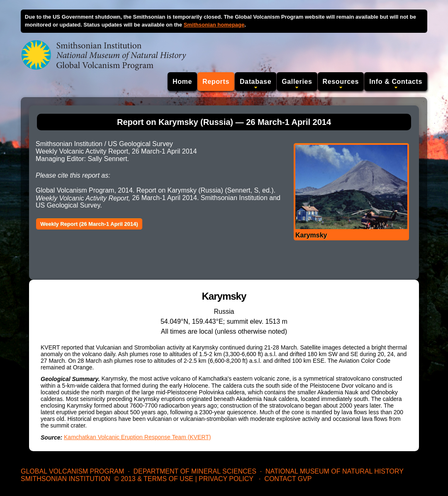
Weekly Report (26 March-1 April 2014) (89, 224)
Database (256, 82)
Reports (216, 82)
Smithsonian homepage (214, 25)
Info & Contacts (396, 82)
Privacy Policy (226, 479)
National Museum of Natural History (335, 471)
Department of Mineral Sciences (195, 471)
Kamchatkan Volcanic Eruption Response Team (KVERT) (137, 437)
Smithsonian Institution (66, 479)
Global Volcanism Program (72, 471)
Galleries (297, 82)
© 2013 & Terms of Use (154, 479)
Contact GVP (288, 479)
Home (182, 82)
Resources (341, 82)
